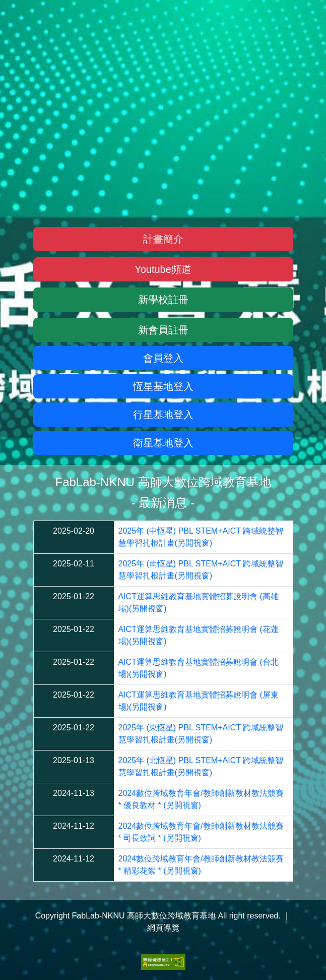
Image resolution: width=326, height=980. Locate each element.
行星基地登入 (163, 415)
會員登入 (163, 358)
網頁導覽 (163, 928)
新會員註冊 (163, 330)
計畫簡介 (163, 239)
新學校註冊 (163, 300)
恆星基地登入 (163, 386)
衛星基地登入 (163, 443)
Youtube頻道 (163, 269)
